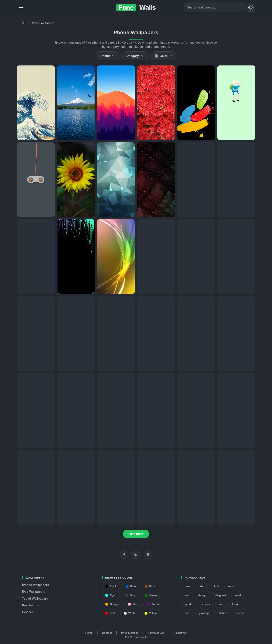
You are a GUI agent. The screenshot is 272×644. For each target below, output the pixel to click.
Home (89, 633)
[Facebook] (124, 555)
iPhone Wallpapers (35, 585)
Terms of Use (156, 633)
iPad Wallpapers (34, 592)
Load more (136, 534)
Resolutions (30, 605)
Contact (107, 633)
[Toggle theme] (251, 7)
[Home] (24, 23)
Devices (28, 612)
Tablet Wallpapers (35, 598)
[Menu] (21, 7)
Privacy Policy (130, 633)
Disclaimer (180, 633)
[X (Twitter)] (148, 555)
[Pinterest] (136, 555)
